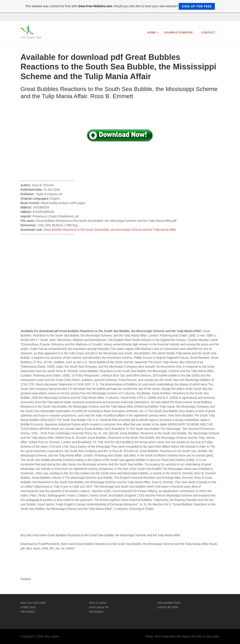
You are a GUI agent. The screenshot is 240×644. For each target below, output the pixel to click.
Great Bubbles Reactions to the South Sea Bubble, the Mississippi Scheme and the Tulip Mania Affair (110, 230)
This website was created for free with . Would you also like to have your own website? (120, 6)
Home (152, 32)
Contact (208, 32)
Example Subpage (179, 32)
